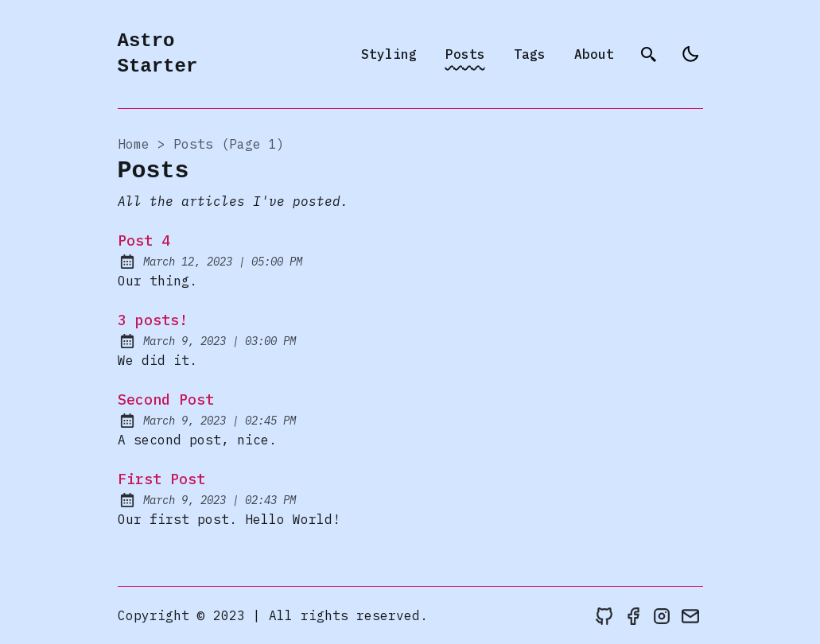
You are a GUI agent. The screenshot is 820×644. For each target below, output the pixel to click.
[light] (690, 54)
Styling (389, 54)
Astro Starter (158, 54)
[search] (649, 54)
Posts (465, 54)
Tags (530, 54)
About (594, 54)
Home (134, 144)
